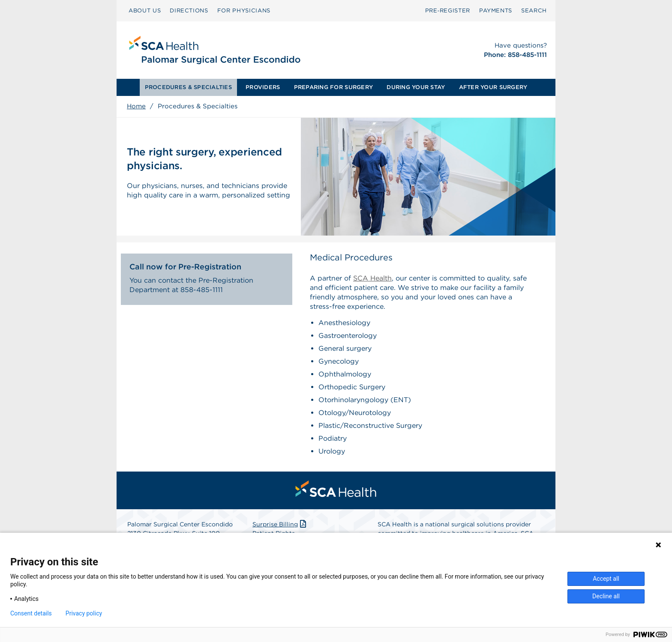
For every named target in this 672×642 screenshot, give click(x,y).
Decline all (606, 596)
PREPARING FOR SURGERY (333, 87)
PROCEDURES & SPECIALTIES (188, 87)
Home (136, 106)
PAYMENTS (496, 10)
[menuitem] (145, 11)
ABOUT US (145, 10)
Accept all (606, 579)
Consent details (31, 613)
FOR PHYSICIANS (244, 10)
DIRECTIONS (189, 10)
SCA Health (372, 278)
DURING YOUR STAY (416, 87)
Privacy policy (84, 613)
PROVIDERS (263, 87)
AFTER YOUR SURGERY (493, 87)
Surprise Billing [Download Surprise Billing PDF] (280, 524)
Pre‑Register (448, 10)
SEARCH (534, 10)
